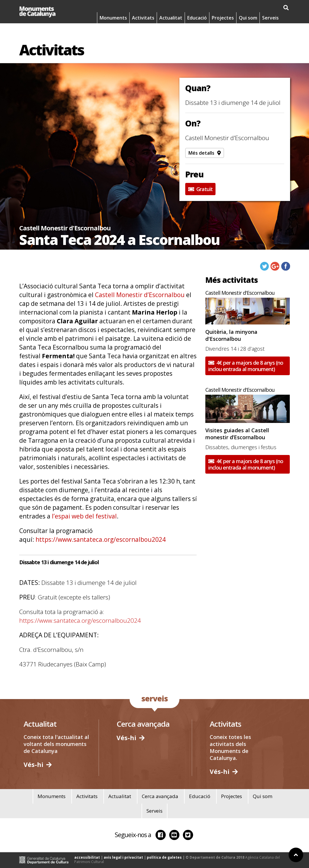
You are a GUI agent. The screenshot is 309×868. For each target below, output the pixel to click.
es (254, 8)
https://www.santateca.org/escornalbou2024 (101, 539)
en (269, 8)
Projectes (223, 32)
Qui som (248, 32)
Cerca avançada (160, 796)
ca (238, 8)
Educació (197, 32)
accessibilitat (87, 857)
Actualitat (171, 32)
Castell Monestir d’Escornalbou (141, 295)
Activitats (143, 32)
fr (284, 8)
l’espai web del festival (84, 516)
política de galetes (164, 857)
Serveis (270, 32)
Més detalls (205, 153)
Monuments (113, 32)
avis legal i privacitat (123, 857)
